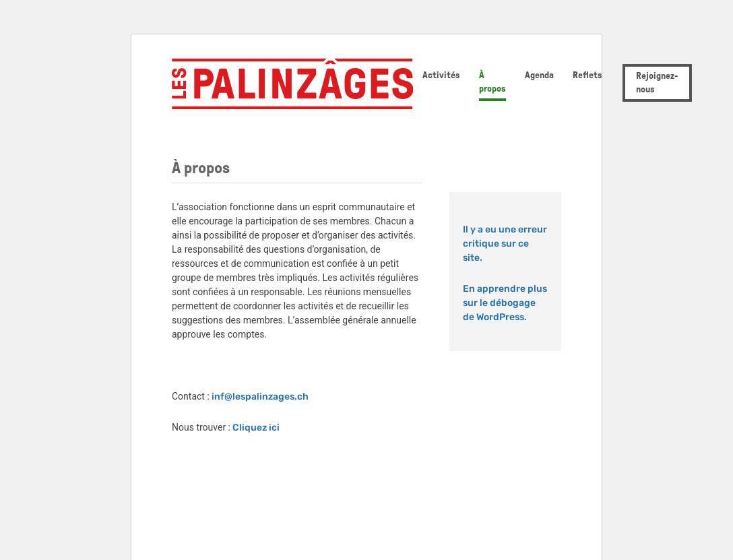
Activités (441, 75)
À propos (492, 82)
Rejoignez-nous (657, 83)
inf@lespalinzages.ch (260, 397)
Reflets (587, 75)
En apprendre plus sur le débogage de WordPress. (505, 303)
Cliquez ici (256, 428)
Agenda (539, 75)
